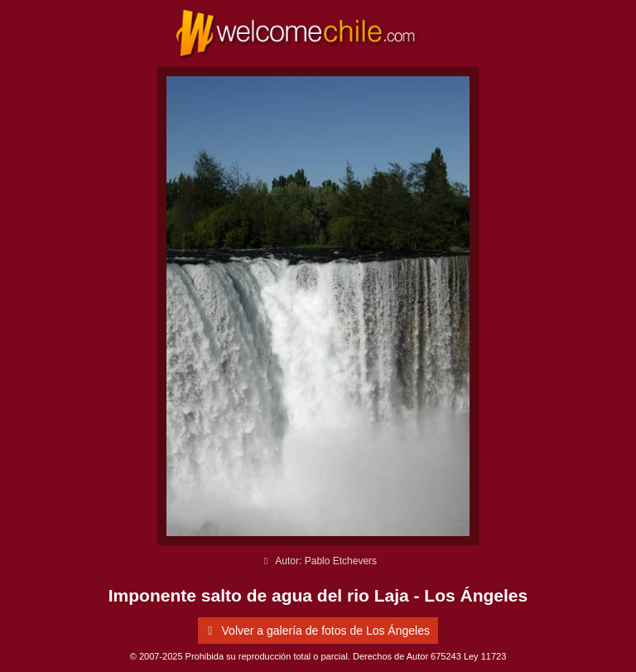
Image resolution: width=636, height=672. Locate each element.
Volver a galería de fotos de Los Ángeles (316, 631)
